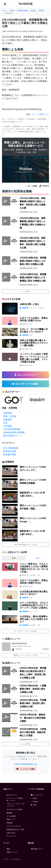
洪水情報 (7, 426)
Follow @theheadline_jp (26, 764)
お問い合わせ (11, 833)
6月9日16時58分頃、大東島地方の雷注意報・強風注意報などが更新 (33, 732)
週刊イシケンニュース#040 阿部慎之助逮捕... (33, 481)
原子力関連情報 (11, 448)
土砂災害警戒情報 (12, 429)
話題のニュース (12, 852)
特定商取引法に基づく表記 (15, 829)
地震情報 (7, 413)
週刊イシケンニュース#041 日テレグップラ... (33, 469)
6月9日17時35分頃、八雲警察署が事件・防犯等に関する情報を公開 (33, 689)
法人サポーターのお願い (15, 809)
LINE (34, 186)
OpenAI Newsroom (19, 643)
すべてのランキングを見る (26, 631)
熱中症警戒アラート (13, 436)
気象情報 (7, 420)
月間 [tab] (37, 558)
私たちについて (12, 795)
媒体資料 (10, 813)
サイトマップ (11, 836)
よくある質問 (11, 816)
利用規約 (10, 823)
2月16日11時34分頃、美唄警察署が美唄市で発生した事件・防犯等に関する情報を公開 (33, 243)
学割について (11, 819)
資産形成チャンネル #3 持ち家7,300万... (32, 494)
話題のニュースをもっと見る (26, 655)
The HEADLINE (26, 4)
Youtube (35, 802)
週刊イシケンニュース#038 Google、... (33, 520)
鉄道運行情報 (10, 455)
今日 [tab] (14, 558)
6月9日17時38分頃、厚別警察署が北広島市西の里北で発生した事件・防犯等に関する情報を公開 (33, 673)
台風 (5, 423)
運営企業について (37, 849)
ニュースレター (37, 795)
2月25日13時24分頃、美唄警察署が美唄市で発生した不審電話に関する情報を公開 (33, 223)
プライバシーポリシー (14, 826)
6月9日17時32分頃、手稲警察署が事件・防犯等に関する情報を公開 (33, 703)
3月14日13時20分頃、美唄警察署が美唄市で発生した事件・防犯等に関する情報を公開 (33, 203)
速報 (8, 849)
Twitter (34, 798)
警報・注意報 (10, 416)
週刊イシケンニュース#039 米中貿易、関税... (33, 507)
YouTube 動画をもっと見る (26, 544)
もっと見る (26, 291)
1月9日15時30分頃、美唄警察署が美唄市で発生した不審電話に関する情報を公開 (33, 278)
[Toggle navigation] (5, 4)
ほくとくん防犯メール (40, 114)
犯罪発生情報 (10, 451)
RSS (34, 805)
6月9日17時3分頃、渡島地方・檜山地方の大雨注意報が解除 (33, 718)
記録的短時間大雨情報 (14, 432)
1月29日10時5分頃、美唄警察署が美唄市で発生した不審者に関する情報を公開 (33, 261)
